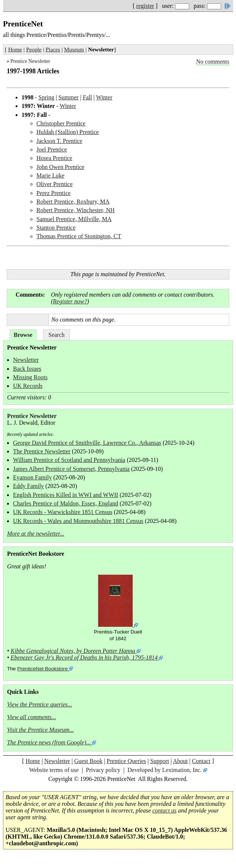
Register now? (70, 301)
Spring (46, 97)
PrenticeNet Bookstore (42, 669)
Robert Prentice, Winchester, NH (75, 210)
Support (160, 761)
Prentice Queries (126, 761)
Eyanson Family (32, 477)
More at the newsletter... (36, 534)
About (180, 761)
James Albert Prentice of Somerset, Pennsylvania (71, 469)
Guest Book (88, 761)
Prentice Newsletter (30, 61)
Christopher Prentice (61, 123)
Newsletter (26, 360)
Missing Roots (30, 377)
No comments (213, 62)
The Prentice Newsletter (42, 451)
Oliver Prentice (54, 184)
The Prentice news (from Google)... (49, 742)
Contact (201, 761)
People (34, 49)
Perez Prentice (54, 193)
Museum (74, 49)
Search (56, 335)
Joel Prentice (52, 149)
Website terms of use (54, 770)
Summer (68, 97)
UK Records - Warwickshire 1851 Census (63, 512)
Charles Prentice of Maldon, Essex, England (66, 503)
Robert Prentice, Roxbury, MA (73, 202)
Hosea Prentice (54, 158)
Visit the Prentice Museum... (41, 730)
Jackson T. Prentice (59, 141)
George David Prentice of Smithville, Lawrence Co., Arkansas (87, 443)
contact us (164, 810)
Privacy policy (103, 770)
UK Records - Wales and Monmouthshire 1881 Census (78, 521)
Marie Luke (50, 175)
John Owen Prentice (60, 167)
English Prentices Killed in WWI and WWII (66, 495)
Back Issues (27, 369)
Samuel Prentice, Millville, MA (74, 219)
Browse (23, 335)
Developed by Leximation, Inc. (165, 770)
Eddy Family (28, 486)
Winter (104, 97)
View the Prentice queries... (40, 704)
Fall (88, 97)
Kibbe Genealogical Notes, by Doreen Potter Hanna (73, 651)
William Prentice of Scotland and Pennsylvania (69, 460)
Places (53, 49)
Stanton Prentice (56, 228)
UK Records (28, 386)
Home (15, 49)
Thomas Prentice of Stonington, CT (79, 236)
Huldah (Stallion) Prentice (68, 132)
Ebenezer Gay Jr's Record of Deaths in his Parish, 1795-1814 (84, 658)
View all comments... (32, 717)
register (145, 6)
